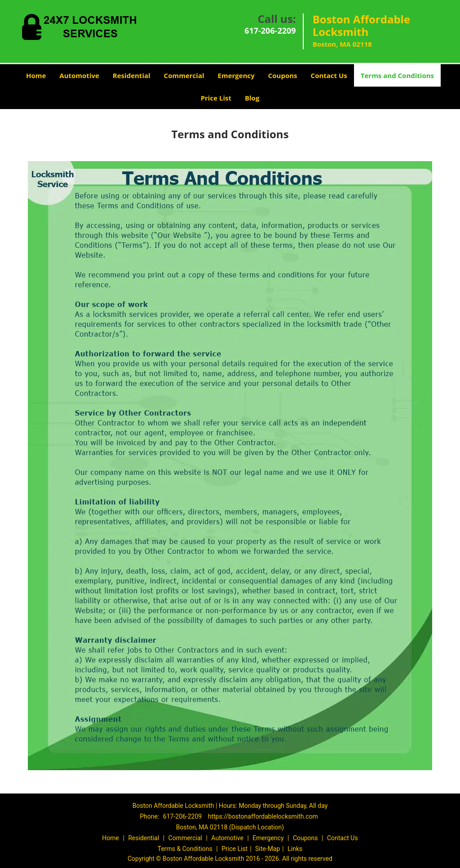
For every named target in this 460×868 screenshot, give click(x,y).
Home (36, 75)
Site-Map (268, 849)
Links (295, 849)
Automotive (79, 75)
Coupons (283, 75)
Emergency (236, 75)
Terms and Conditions (397, 75)
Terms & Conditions (185, 849)
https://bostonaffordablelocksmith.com (263, 816)
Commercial (184, 75)
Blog (252, 98)
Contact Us (329, 75)
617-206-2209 (270, 31)
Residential (132, 75)
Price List (216, 98)
